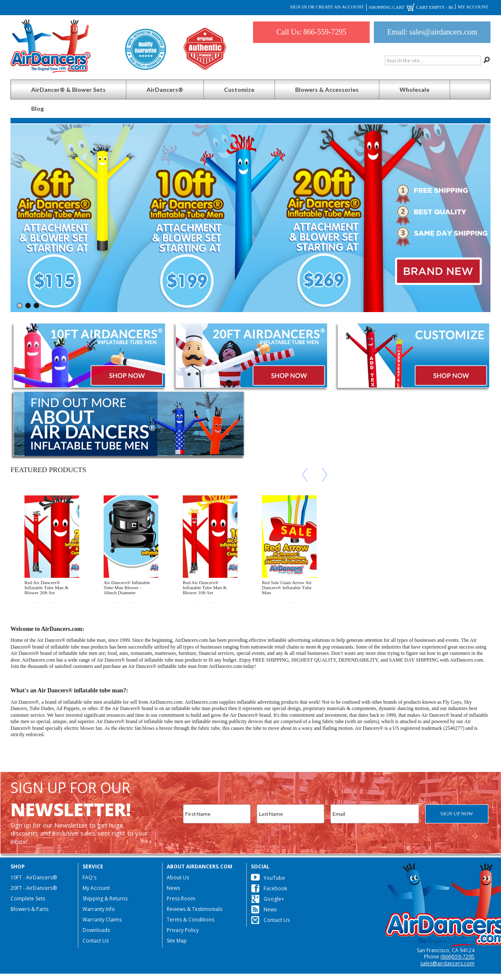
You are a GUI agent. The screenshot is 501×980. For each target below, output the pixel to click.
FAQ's (89, 877)
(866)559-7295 (457, 957)
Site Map (177, 941)
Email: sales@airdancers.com (432, 32)
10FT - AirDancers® (34, 877)
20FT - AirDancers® (34, 888)
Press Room (181, 899)
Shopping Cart (411, 8)
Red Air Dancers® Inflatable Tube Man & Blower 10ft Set (205, 587)
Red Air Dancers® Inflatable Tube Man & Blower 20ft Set (47, 587)
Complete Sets (28, 899)
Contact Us (96, 941)
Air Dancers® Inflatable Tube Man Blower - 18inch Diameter (127, 587)
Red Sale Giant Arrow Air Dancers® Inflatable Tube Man (287, 587)
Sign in (298, 7)
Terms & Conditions (191, 920)
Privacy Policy (183, 930)
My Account (473, 7)
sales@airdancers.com (447, 963)
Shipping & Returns (105, 899)
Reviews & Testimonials (195, 909)
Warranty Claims (102, 920)
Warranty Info (99, 909)
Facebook (275, 888)
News (173, 888)
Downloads (96, 930)
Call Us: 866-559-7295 (312, 32)
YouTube (274, 878)
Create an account (340, 7)
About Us (178, 877)
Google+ (274, 899)
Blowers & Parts (29, 909)
